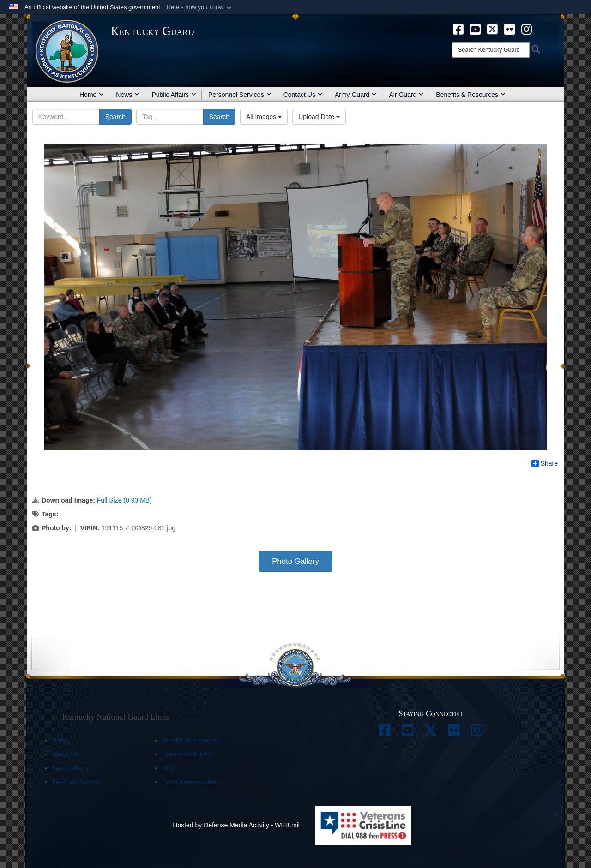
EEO (168, 768)
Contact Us (303, 95)
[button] (200, 7)
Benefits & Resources (471, 95)
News (128, 95)
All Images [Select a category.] (264, 117)
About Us (65, 754)
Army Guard (356, 95)
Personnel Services (240, 95)
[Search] (491, 50)
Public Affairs (174, 95)
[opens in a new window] (458, 29)
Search (115, 117)
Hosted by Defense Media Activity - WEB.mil (236, 825)
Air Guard (406, 95)
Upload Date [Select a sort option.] (319, 117)
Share (545, 463)
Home (92, 95)
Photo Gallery (295, 561)
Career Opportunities (189, 782)
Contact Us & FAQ (187, 754)
